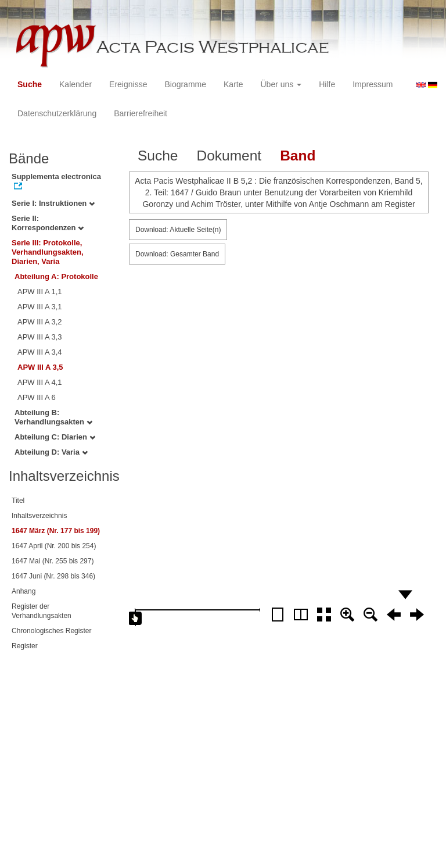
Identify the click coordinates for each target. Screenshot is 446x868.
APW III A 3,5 (40, 367)
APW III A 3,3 (40, 337)
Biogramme (185, 84)
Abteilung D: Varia (51, 452)
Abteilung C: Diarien (55, 437)
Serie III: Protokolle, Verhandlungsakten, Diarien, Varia (48, 252)
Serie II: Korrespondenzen (48, 223)
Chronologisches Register (51, 631)
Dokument (229, 156)
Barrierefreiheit (141, 113)
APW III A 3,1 (40, 307)
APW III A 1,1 (40, 292)
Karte (233, 84)
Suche (30, 84)
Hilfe (327, 84)
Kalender (75, 84)
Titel (18, 501)
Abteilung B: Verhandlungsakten (53, 417)
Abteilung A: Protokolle (56, 276)
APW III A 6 (37, 397)
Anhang (24, 591)
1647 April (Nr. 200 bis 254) (54, 546)
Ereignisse (128, 84)
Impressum (373, 84)
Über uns (281, 84)
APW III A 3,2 (40, 322)
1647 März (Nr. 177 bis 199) (56, 531)
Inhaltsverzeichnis (39, 516)
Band (298, 156)
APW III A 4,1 (40, 382)
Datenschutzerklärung (57, 113)
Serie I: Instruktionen (53, 203)
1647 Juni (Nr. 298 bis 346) (53, 576)
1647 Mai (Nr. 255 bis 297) (53, 561)
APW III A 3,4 (40, 352)
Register (25, 646)
